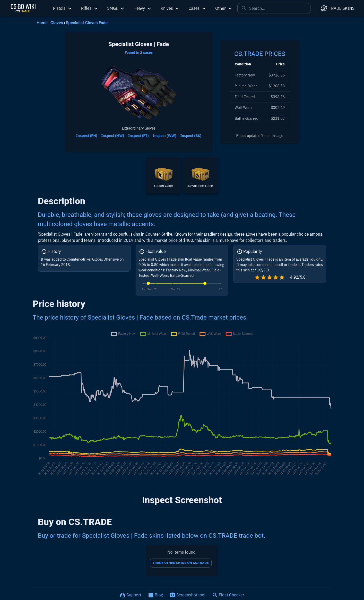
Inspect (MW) (112, 136)
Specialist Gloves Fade (87, 23)
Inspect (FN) (87, 136)
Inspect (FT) (138, 136)
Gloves (57, 23)
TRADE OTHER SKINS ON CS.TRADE (181, 563)
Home (42, 23)
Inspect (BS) (191, 136)
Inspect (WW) (165, 136)
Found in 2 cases (139, 53)
